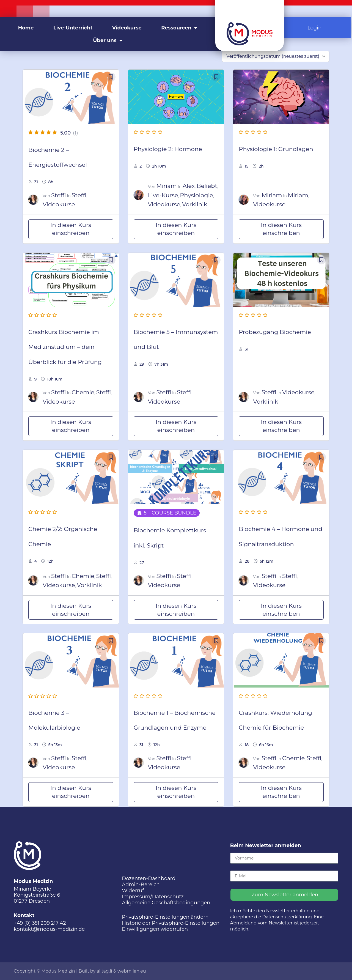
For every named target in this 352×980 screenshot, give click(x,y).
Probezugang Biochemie (275, 332)
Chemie (83, 392)
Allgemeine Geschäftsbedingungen (166, 903)
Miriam (167, 186)
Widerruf (133, 891)
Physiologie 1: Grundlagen (276, 149)
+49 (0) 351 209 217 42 (40, 923)
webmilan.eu (132, 971)
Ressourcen (179, 28)
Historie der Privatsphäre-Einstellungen (171, 923)
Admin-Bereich (141, 885)
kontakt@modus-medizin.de (49, 929)
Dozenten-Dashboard (149, 878)
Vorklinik (195, 204)
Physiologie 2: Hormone (168, 149)
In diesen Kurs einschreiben (71, 229)
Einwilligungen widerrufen (155, 929)
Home (26, 28)
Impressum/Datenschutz (153, 897)
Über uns (108, 40)
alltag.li (104, 971)
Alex (189, 186)
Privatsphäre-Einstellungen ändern (165, 917)
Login (314, 28)
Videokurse (127, 28)
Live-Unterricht (73, 28)
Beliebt (207, 186)
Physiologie (196, 195)
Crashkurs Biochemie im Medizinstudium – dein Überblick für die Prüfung (65, 347)
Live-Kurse (163, 195)
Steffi (59, 195)
